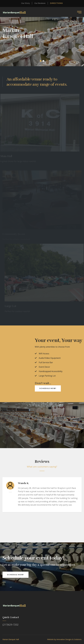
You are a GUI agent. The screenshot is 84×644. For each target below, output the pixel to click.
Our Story (25, 3)
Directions (56, 3)
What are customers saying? (42, 467)
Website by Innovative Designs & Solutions (64, 639)
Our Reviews (40, 3)
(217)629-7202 (10, 625)
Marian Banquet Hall (11, 639)
